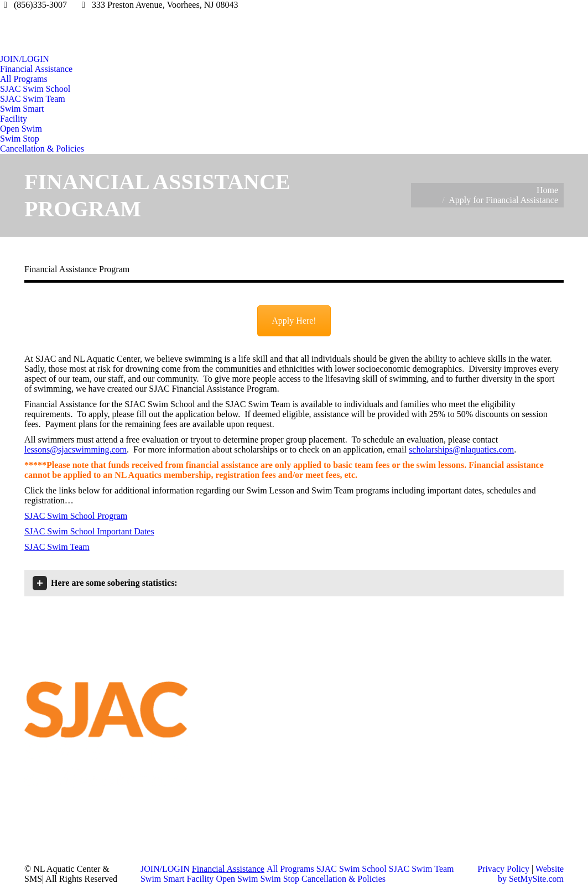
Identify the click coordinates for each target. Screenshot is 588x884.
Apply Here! (294, 321)
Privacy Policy (503, 869)
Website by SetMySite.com (531, 874)
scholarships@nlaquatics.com (461, 449)
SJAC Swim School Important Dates (89, 531)
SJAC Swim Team (57, 547)
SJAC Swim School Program (76, 516)
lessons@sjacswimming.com (76, 449)
